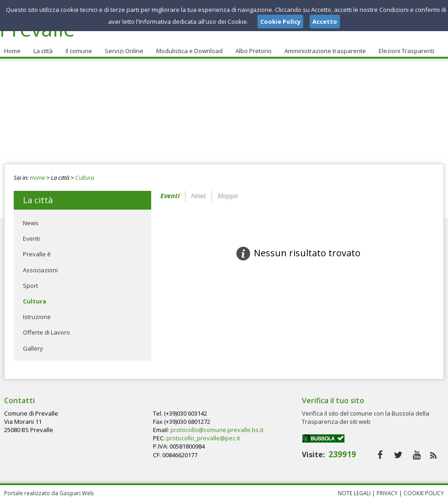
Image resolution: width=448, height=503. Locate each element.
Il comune (79, 51)
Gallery (33, 348)
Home (12, 51)
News (31, 223)
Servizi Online (124, 51)
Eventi (31, 238)
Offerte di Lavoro (46, 332)
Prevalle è (37, 254)
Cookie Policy (424, 493)
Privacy (387, 493)
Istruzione (37, 317)
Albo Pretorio (254, 51)
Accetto (325, 22)
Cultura (85, 178)
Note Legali (354, 493)
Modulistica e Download (189, 51)
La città (43, 51)
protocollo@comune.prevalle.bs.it (217, 430)
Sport (30, 286)
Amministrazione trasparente (325, 51)
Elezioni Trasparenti (407, 51)
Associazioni (40, 270)
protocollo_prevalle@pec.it (203, 438)
